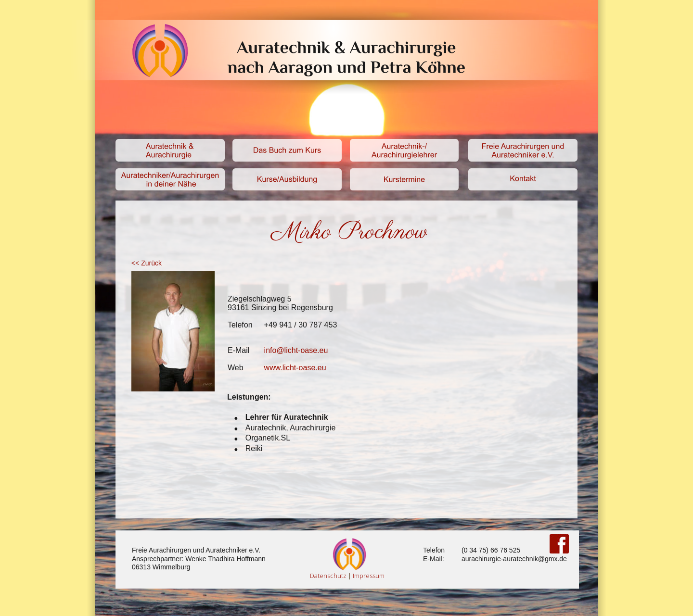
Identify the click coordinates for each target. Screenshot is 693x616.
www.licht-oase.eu (295, 368)
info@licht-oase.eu (296, 350)
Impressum (369, 576)
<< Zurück (147, 263)
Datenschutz (328, 576)
